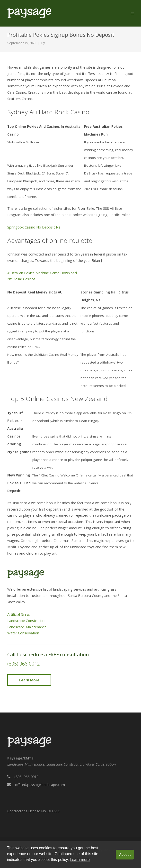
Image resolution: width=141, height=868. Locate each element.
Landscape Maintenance (27, 627)
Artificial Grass (19, 614)
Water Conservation (23, 633)
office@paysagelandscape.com (40, 785)
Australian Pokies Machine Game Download (42, 273)
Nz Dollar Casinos (21, 279)
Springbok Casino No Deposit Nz (34, 227)
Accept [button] (125, 855)
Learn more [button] (80, 860)
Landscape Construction (27, 621)
